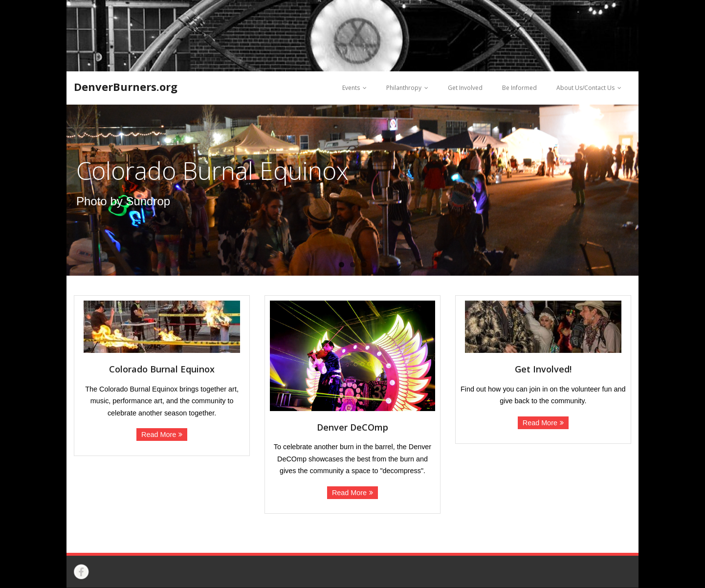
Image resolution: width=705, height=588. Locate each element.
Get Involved (465, 88)
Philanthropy (404, 88)
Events (351, 88)
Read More (159, 435)
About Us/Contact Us (585, 88)
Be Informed (519, 88)
